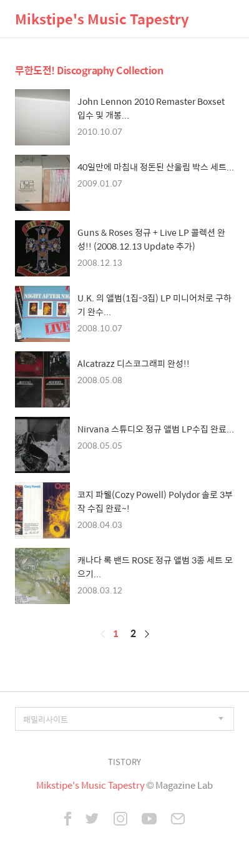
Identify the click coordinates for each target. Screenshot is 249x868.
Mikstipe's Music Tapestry (102, 19)
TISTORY (124, 762)
